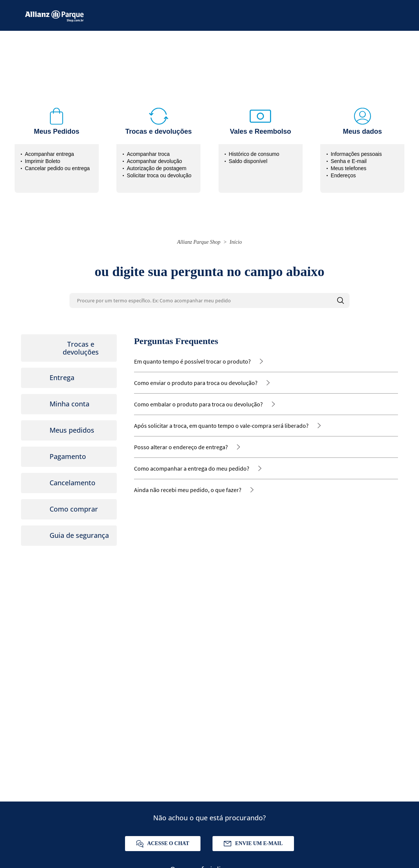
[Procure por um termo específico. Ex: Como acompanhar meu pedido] (209, 300)
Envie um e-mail (253, 844)
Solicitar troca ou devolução (159, 175)
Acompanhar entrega (49, 154)
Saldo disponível (248, 161)
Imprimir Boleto (42, 161)
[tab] (69, 348)
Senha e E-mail (349, 161)
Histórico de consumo (254, 154)
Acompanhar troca (148, 154)
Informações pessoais (356, 154)
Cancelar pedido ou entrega (57, 168)
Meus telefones (349, 168)
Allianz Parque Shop (199, 242)
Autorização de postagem (157, 168)
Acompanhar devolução (154, 161)
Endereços (343, 175)
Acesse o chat (163, 844)
